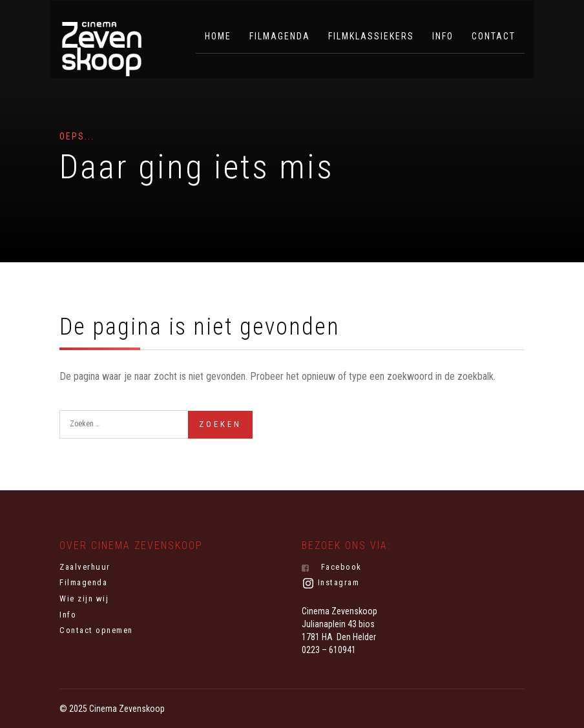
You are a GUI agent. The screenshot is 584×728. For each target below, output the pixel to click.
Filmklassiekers (371, 36)
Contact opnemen (96, 630)
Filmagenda (280, 36)
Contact (494, 36)
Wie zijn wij (84, 598)
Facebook (332, 567)
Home (218, 36)
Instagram (330, 583)
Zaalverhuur (85, 567)
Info (443, 36)
